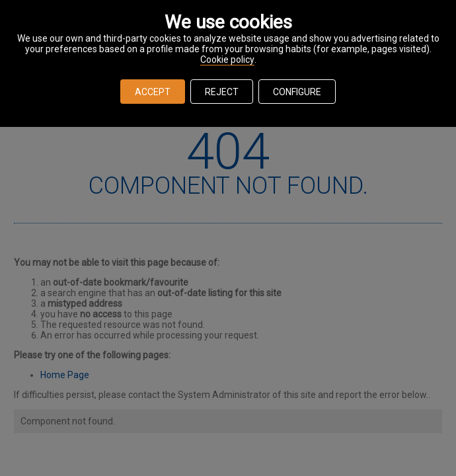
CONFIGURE (297, 92)
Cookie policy (227, 59)
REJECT (222, 92)
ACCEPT (153, 92)
